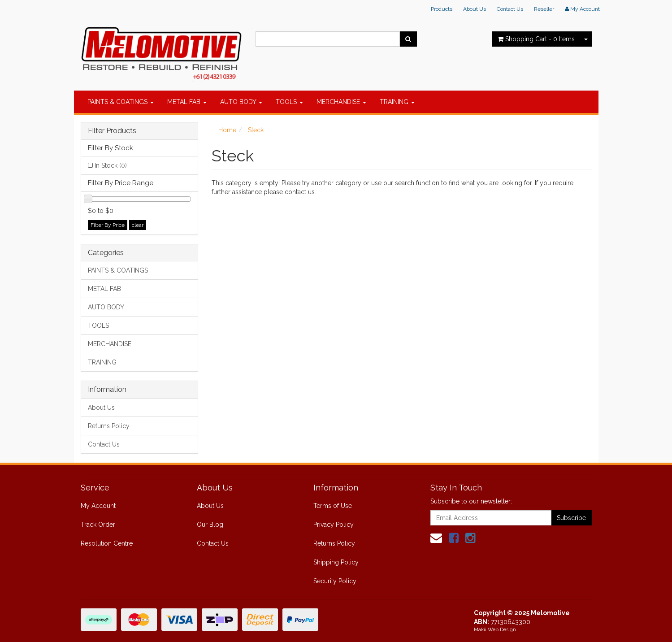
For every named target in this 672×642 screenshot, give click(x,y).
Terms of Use (333, 506)
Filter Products (112, 131)
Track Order (98, 525)
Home (227, 130)
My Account (98, 506)
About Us (475, 9)
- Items (536, 39)
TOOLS (289, 102)
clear (138, 225)
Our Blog (210, 525)
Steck (256, 130)
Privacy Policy (334, 525)
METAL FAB (187, 102)
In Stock (111, 165)
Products (442, 9)
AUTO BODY (241, 102)
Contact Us (510, 9)
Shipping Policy (336, 562)
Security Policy (335, 581)
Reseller (544, 9)
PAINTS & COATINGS (121, 102)
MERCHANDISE (341, 102)
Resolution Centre (107, 543)
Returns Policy (109, 426)
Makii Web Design (495, 630)
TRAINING (397, 102)
